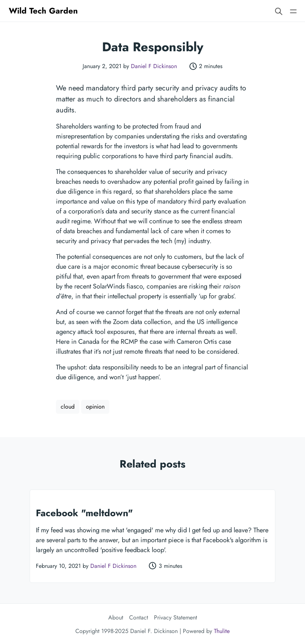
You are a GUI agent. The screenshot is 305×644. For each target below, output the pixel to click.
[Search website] (279, 11)
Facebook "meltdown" (84, 513)
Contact (139, 617)
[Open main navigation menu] (293, 11)
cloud (68, 407)
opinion (95, 407)
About (116, 617)
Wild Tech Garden (43, 11)
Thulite (222, 631)
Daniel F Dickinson (154, 66)
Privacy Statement (176, 617)
